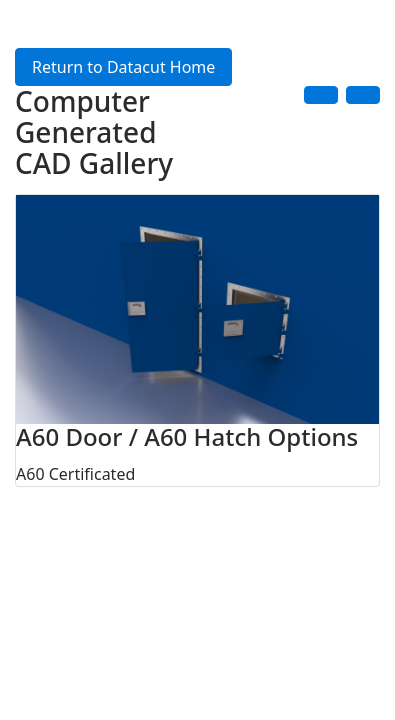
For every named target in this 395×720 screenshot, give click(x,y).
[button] (321, 95)
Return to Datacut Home (123, 67)
